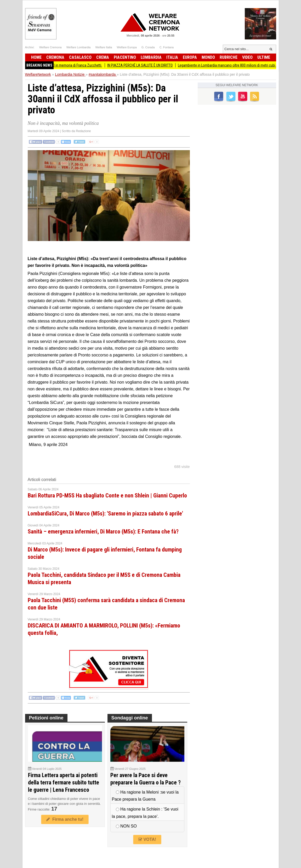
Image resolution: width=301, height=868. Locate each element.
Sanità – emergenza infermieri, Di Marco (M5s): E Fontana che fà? (103, 532)
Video (247, 57)
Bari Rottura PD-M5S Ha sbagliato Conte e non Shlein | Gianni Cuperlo (107, 495)
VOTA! (147, 839)
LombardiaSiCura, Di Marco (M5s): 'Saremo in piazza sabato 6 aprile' (105, 514)
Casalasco (80, 57)
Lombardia (151, 57)
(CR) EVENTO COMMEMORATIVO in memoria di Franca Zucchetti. (60, 65)
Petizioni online (46, 718)
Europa (190, 57)
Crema (103, 57)
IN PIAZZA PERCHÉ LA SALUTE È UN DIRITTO (145, 65)
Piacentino (125, 57)
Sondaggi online (130, 718)
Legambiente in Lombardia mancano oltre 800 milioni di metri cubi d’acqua (238, 65)
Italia (172, 57)
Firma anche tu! (65, 819)
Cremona (55, 57)
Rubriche (229, 57)
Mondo (208, 57)
